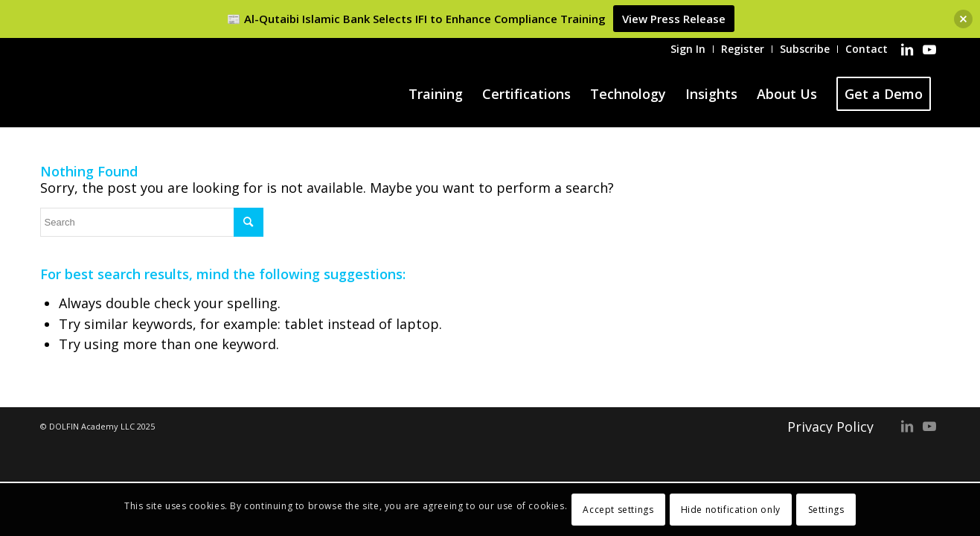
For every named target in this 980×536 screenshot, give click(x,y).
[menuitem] (688, 49)
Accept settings (618, 510)
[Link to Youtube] (929, 49)
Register (743, 49)
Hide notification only (731, 510)
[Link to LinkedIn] (907, 49)
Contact (867, 49)
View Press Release (674, 19)
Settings (826, 510)
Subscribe (805, 49)
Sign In (688, 49)
